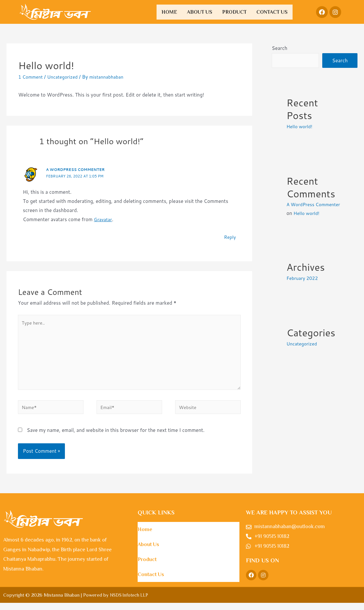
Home (169, 12)
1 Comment (31, 77)
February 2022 (303, 288)
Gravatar (104, 219)
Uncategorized (65, 77)
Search (280, 48)
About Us (200, 12)
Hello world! (300, 127)
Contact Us (272, 12)
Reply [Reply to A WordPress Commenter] (229, 237)
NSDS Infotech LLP (130, 602)
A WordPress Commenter (78, 169)
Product (234, 12)
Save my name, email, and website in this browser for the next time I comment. (116, 437)
